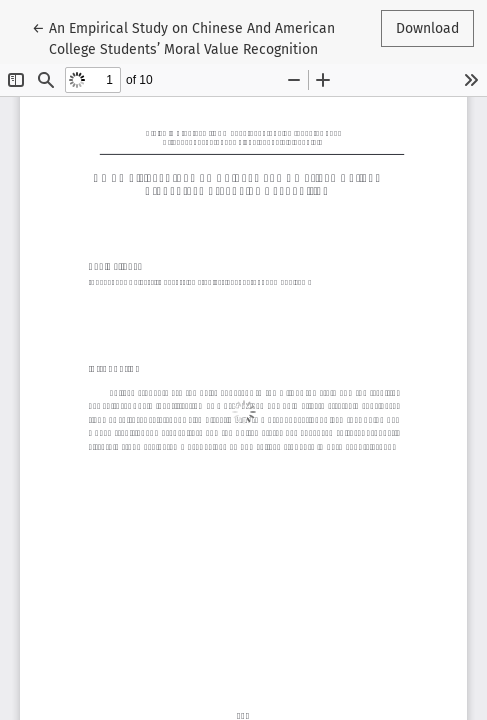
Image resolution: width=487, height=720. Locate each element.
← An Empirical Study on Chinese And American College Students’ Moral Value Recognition (183, 37)
